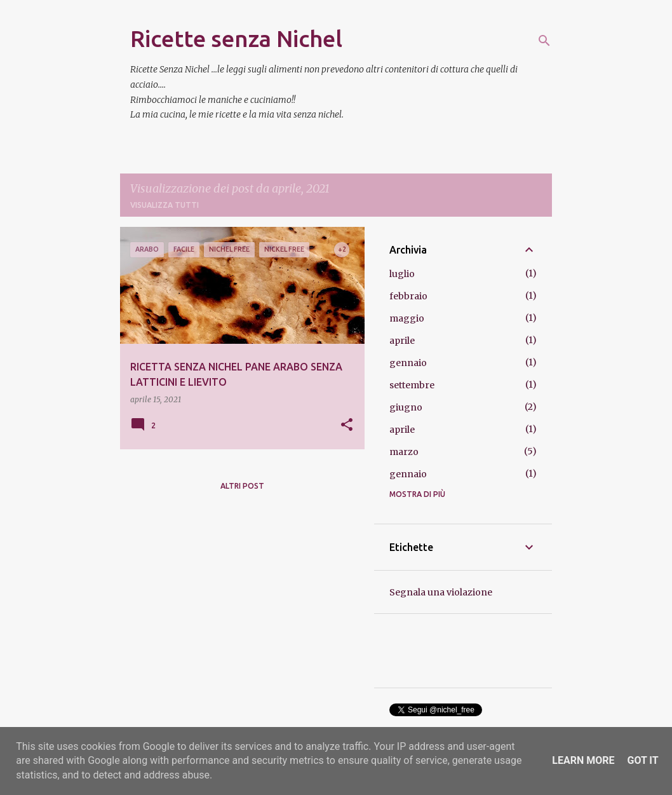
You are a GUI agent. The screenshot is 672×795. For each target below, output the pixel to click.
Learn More (583, 760)
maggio (407, 318)
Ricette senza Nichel (236, 38)
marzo (404, 452)
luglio (402, 274)
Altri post (242, 486)
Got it (642, 760)
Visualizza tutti (165, 205)
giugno (406, 407)
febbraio (408, 296)
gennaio (408, 363)
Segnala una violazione (441, 592)
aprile (402, 341)
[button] (347, 425)
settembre (412, 385)
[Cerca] (544, 41)
